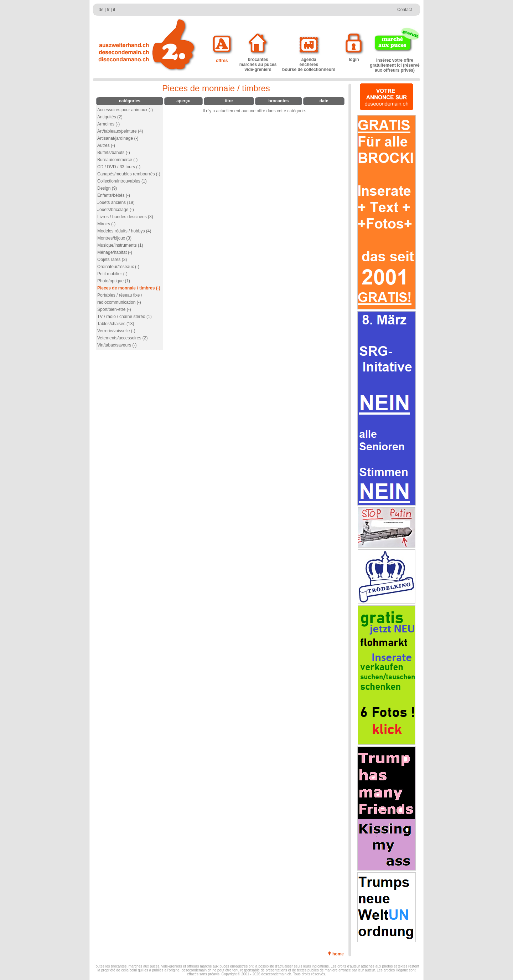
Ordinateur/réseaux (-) (118, 267)
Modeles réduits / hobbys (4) (124, 231)
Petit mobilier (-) (112, 274)
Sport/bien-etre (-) (114, 309)
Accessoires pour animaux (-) (125, 110)
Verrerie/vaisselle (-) (116, 331)
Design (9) (107, 188)
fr (108, 10)
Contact (405, 10)
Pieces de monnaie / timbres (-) (129, 288)
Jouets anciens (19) (116, 202)
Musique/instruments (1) (120, 245)
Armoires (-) (108, 124)
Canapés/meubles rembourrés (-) (129, 174)
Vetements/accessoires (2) (122, 338)
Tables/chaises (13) (116, 324)
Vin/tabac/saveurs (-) (117, 345)
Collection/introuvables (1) (122, 181)
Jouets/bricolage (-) (116, 210)
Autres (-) (106, 145)
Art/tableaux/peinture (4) (120, 131)
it (114, 10)
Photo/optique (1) (114, 281)
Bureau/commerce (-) (117, 160)
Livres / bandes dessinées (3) (125, 217)
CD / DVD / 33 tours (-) (119, 167)
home (339, 954)
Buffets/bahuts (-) (114, 153)
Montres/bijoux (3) (114, 238)
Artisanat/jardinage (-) (118, 138)
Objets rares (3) (112, 260)
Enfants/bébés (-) (114, 195)
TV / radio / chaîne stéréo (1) (125, 317)
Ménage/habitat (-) (115, 252)
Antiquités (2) (110, 117)
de (101, 10)
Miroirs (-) (106, 224)
